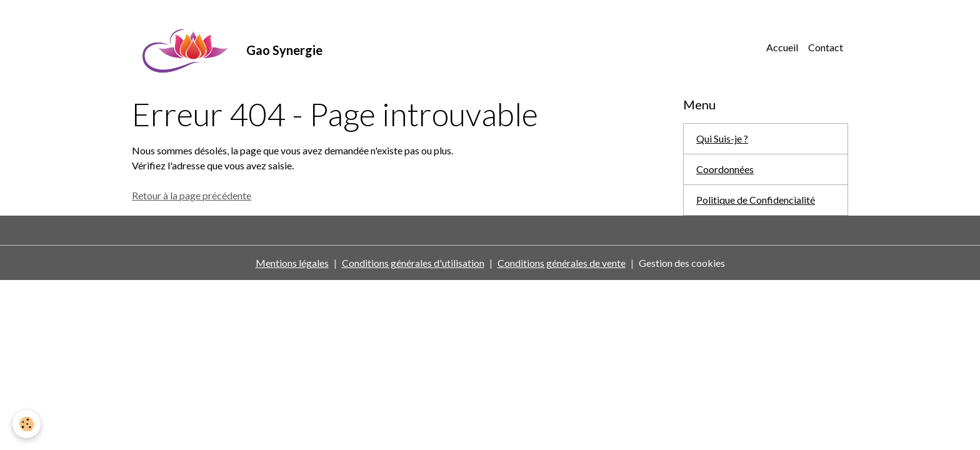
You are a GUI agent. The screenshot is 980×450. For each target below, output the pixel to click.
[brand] (227, 47)
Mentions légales (292, 263)
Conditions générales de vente (562, 263)
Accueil (782, 47)
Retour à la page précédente (192, 195)
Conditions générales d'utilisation (413, 263)
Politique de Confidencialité (756, 200)
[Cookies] (27, 424)
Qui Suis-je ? (722, 138)
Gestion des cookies (682, 263)
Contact (826, 47)
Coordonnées (725, 169)
